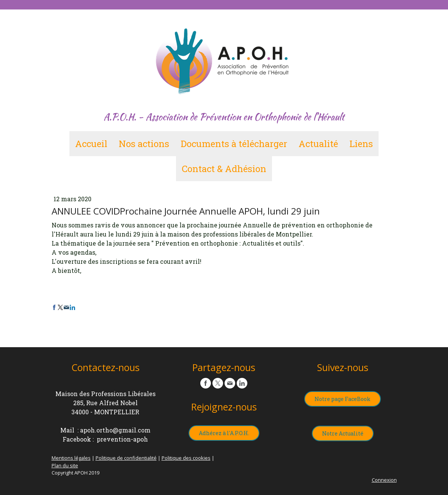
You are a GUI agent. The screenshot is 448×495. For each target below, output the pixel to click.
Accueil (91, 144)
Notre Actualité (343, 433)
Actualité (318, 144)
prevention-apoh (122, 439)
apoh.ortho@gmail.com (115, 430)
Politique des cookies (186, 458)
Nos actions (144, 144)
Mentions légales (71, 458)
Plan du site (65, 465)
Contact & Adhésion (224, 169)
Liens (361, 144)
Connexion (384, 480)
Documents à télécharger (234, 144)
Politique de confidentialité (126, 458)
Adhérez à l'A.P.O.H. (224, 433)
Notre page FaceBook (343, 399)
